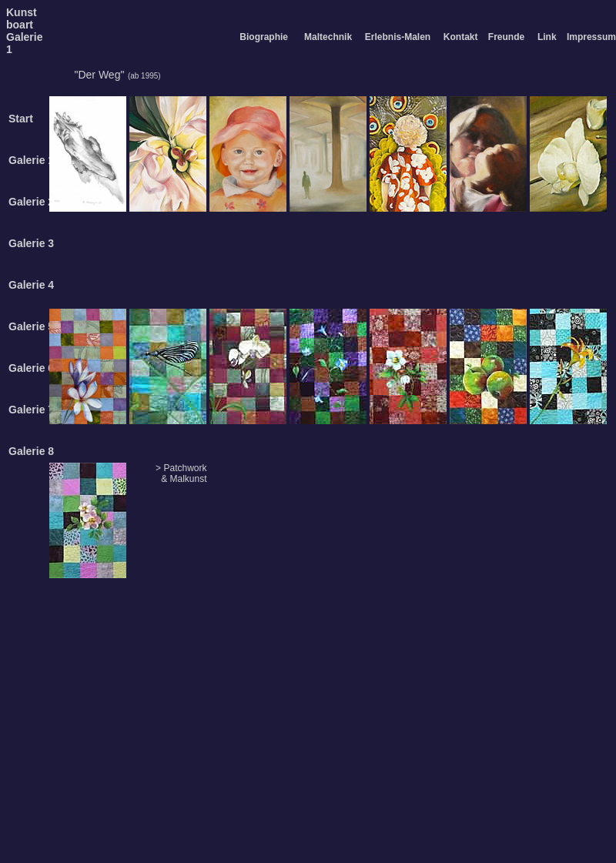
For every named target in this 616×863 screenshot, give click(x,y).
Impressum (591, 37)
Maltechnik (328, 37)
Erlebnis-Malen (398, 37)
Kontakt (461, 37)
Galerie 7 (31, 410)
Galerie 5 (31, 326)
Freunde (506, 37)
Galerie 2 (31, 202)
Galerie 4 (31, 285)
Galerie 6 (31, 368)
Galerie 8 (31, 451)
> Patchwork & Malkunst (181, 473)
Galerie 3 (31, 243)
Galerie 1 (31, 160)
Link (547, 37)
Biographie (264, 37)
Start (21, 119)
